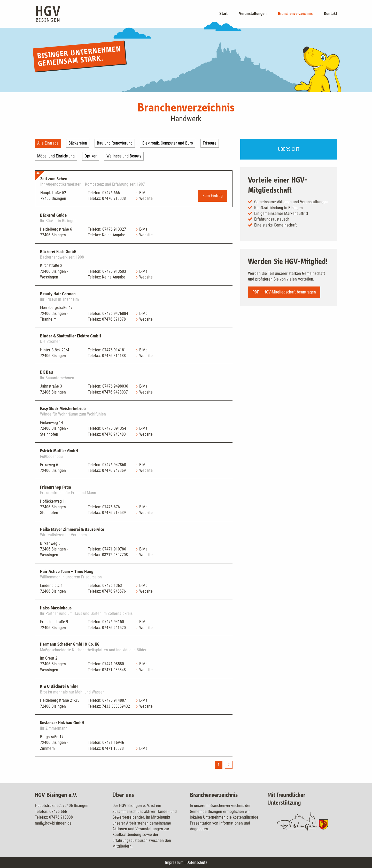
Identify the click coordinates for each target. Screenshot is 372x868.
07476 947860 (114, 465)
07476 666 (111, 193)
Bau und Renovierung (115, 143)
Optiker (91, 156)
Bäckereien (78, 143)
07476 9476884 (115, 314)
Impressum (174, 862)
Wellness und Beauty (124, 156)
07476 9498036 (115, 386)
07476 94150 (113, 622)
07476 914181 (114, 350)
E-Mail (144, 193)
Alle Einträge (48, 143)
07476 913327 (114, 229)
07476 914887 (114, 700)
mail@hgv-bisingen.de (53, 823)
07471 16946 (113, 742)
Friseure (210, 143)
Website (146, 198)
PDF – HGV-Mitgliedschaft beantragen (284, 292)
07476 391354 (114, 428)
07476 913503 (114, 271)
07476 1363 (112, 586)
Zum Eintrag (213, 196)
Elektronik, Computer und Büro (168, 143)
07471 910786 (114, 549)
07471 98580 (113, 664)
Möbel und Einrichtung (56, 156)
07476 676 (111, 507)
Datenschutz (197, 862)
